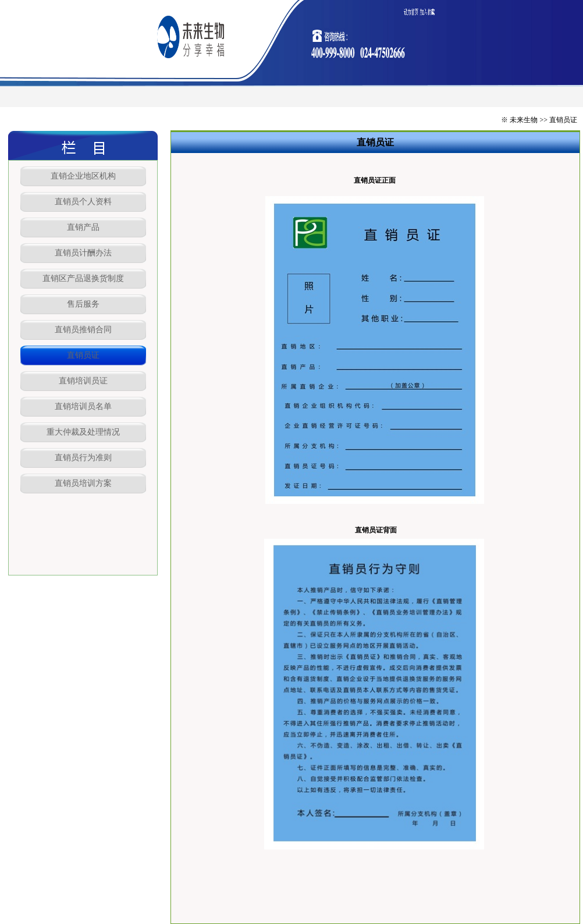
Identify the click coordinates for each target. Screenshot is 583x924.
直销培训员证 (83, 381)
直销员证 (83, 355)
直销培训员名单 (83, 406)
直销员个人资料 (83, 202)
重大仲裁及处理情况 (83, 432)
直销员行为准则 (83, 458)
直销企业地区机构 (83, 176)
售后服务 (83, 304)
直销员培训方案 (83, 483)
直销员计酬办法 (83, 253)
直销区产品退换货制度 (83, 278)
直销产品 (83, 227)
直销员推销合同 (83, 330)
